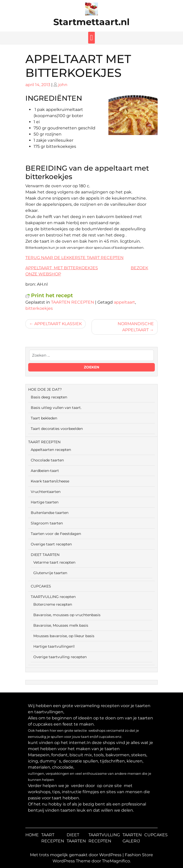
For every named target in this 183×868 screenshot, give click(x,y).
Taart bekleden (44, 418)
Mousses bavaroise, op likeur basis (64, 636)
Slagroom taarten (47, 523)
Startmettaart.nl (91, 22)
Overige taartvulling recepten (60, 657)
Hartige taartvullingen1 (54, 646)
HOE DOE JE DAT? (45, 389)
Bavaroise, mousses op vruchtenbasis (67, 615)
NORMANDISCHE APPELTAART (136, 327)
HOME (32, 835)
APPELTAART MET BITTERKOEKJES (62, 268)
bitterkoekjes (39, 308)
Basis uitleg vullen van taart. (56, 408)
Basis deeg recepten (49, 397)
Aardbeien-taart (45, 471)
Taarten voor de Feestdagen (56, 534)
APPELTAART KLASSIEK (58, 324)
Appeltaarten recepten (51, 450)
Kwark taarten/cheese (50, 481)
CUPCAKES (41, 586)
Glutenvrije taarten (50, 573)
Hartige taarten (45, 502)
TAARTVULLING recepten (53, 597)
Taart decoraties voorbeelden (57, 429)
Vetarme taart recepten (54, 562)
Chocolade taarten (47, 460)
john (63, 85)
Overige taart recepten (51, 544)
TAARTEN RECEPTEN (73, 302)
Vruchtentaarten (46, 492)
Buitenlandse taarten (50, 513)
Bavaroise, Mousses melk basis (61, 625)
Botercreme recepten (53, 604)
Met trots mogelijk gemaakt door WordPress (76, 855)
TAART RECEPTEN (44, 442)
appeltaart (124, 302)
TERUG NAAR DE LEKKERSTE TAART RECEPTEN (74, 258)
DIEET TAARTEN (45, 555)
